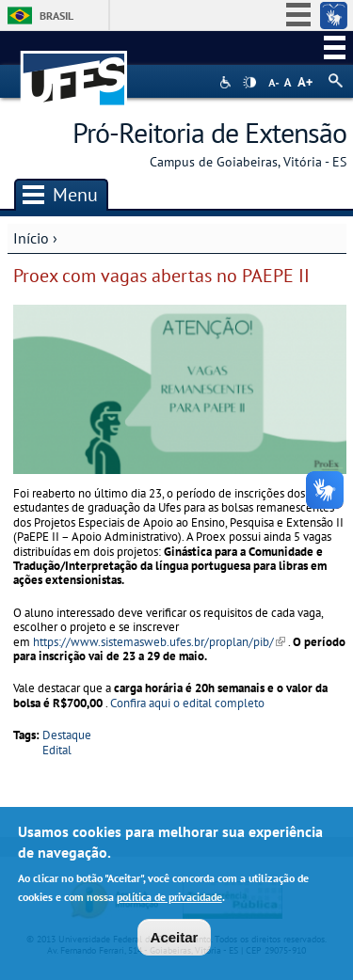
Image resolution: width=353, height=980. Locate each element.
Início (31, 238)
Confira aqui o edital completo (187, 703)
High (249, 83)
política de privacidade (169, 900)
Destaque (67, 735)
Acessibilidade (227, 82)
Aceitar (175, 941)
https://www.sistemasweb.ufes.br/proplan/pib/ (159, 642)
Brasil (56, 16)
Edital (57, 750)
